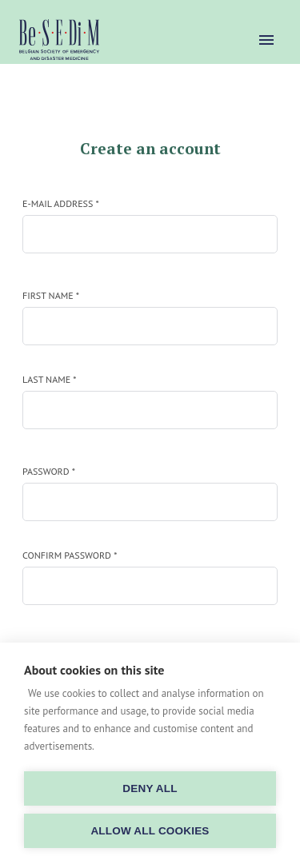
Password (49, 471)
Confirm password (70, 555)
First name (51, 295)
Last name (50, 379)
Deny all (150, 788)
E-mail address (61, 203)
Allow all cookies (150, 831)
